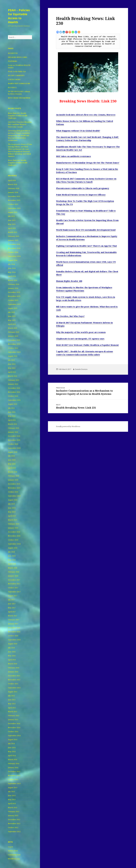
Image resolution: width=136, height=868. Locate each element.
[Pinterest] (67, 32)
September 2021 (14, 400)
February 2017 (14, 620)
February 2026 (14, 188)
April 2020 (12, 468)
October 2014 (13, 732)
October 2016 (13, 636)
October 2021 (13, 396)
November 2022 (14, 344)
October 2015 (13, 684)
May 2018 (12, 560)
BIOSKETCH (13, 53)
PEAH (69, 39)
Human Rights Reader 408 (69, 281)
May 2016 (12, 656)
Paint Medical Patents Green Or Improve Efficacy (81, 195)
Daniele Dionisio (81, 369)
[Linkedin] (64, 32)
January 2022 (13, 384)
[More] (79, 32)
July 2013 (11, 792)
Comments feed (14, 855)
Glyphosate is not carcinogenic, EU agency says (80, 339)
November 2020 (14, 440)
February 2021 (14, 428)
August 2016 (13, 644)
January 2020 (13, 480)
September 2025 (14, 208)
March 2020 (13, 472)
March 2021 (13, 424)
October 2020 (13, 444)
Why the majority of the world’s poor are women (81, 332)
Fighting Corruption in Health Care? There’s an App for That (86, 246)
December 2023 (14, 292)
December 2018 (14, 532)
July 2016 (11, 648)
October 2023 (13, 300)
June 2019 (12, 508)
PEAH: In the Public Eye (17, 72)
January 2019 (13, 528)
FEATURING (13, 61)
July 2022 (11, 360)
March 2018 (13, 568)
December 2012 (14, 820)
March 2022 (13, 376)
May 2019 (12, 512)
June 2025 (12, 220)
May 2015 (12, 704)
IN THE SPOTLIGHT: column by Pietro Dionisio (19, 93)
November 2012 (14, 824)
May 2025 (12, 224)
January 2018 (13, 576)
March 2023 (13, 328)
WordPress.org (14, 859)
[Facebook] (58, 32)
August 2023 (13, 308)
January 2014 (13, 768)
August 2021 (13, 404)
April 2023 (12, 324)
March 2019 (13, 520)
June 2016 (12, 652)
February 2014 (14, 764)
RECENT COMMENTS (16, 76)
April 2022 (12, 372)
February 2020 (14, 476)
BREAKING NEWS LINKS (18, 57)
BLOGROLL (12, 88)
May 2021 (12, 416)
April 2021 (12, 420)
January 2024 (13, 288)
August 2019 (13, 500)
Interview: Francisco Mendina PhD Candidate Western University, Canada (20, 124)
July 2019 (11, 504)
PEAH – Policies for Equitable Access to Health (19, 16)
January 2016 (13, 672)
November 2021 (14, 392)
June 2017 (12, 604)
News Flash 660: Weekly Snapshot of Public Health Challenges (18, 163)
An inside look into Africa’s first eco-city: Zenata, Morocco (86, 115)
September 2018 (14, 544)
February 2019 (14, 524)
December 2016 (14, 628)
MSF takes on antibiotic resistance (74, 156)
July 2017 (11, 600)
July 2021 (11, 408)
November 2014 (14, 728)
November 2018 (14, 536)
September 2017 (14, 592)
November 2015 (14, 680)
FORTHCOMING (14, 80)
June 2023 (12, 316)
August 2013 (13, 788)
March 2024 (13, 280)
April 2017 (12, 612)
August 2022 (13, 356)
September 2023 (14, 304)
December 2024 (14, 244)
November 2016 (14, 632)
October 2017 (13, 588)
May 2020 (12, 464)
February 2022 (14, 380)
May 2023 (12, 320)
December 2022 (14, 340)
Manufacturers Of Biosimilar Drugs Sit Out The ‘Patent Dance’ (88, 163)
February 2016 (14, 668)
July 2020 (11, 456)
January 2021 (13, 432)
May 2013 (12, 800)
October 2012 (13, 828)
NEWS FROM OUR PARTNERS (19, 98)
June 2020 (12, 460)
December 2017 (14, 580)
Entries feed (13, 851)
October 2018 (13, 540)
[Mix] (70, 32)
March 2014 (13, 760)
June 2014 (12, 748)
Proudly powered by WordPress (68, 426)
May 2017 (12, 608)
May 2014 (12, 752)
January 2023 (13, 336)
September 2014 (14, 736)
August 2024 (13, 260)
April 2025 (12, 228)
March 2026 (13, 184)
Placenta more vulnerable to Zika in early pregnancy (83, 188)
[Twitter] (61, 32)
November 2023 (14, 296)
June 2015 (12, 700)
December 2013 (14, 772)
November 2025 (14, 200)
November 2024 (14, 248)
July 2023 (11, 312)
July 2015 (11, 696)
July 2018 (11, 552)
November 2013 (14, 776)
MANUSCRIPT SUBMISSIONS (19, 84)
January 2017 (13, 624)
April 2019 (12, 516)
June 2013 (12, 796)
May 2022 (12, 368)
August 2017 (13, 596)
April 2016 (12, 660)
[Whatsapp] (73, 32)
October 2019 (13, 492)
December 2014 (14, 724)
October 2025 (13, 204)
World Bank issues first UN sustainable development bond (86, 230)
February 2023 (14, 332)
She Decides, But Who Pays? (70, 316)
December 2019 (14, 484)
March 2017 (13, 616)
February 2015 (14, 716)
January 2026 (13, 192)
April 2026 (12, 180)
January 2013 (13, 816)
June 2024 (12, 268)
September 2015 (14, 688)
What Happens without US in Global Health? (78, 131)
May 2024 (12, 272)
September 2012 (14, 832)
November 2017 (14, 584)
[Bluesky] (76, 32)
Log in (10, 847)
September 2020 (14, 448)
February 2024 (14, 284)
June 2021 (12, 412)
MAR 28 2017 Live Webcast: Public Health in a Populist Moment (87, 345)
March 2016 (13, 664)
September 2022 (14, 352)
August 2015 (13, 692)
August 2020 (13, 452)
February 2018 (14, 572)
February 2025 (14, 236)
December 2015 (14, 676)
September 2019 (14, 496)
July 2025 (11, 216)
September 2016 (14, 640)
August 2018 (13, 548)
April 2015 (12, 708)
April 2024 (12, 276)
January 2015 (13, 720)
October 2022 (13, 348)
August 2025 (13, 212)
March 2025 (13, 232)
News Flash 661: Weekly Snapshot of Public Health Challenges (18, 116)
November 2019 (14, 488)
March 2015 (13, 712)
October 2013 (13, 780)
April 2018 (12, 564)
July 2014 (11, 744)
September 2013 (14, 784)
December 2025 (14, 196)
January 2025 (13, 240)
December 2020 (14, 436)
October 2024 (13, 252)
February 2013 (14, 812)
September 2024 (14, 256)
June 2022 (12, 364)
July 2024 (11, 264)
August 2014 (13, 740)
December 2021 (14, 388)
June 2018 (12, 556)
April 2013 (12, 804)
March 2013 (13, 808)
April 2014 (12, 756)
